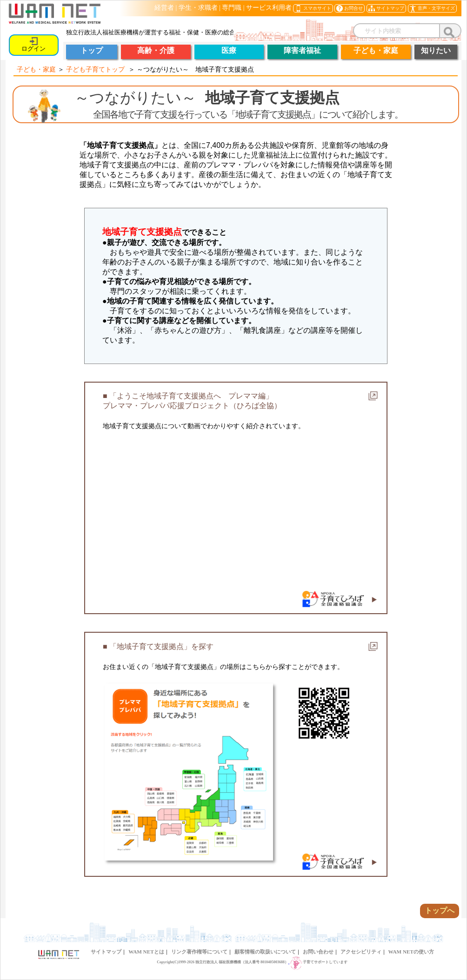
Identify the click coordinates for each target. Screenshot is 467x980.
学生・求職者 (198, 8)
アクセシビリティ (361, 952)
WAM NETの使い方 (411, 952)
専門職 (232, 8)
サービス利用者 (269, 8)
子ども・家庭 (36, 69)
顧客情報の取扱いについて (265, 952)
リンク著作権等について (199, 952)
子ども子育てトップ (95, 69)
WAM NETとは (146, 952)
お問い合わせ (318, 952)
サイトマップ (106, 952)
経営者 (164, 8)
